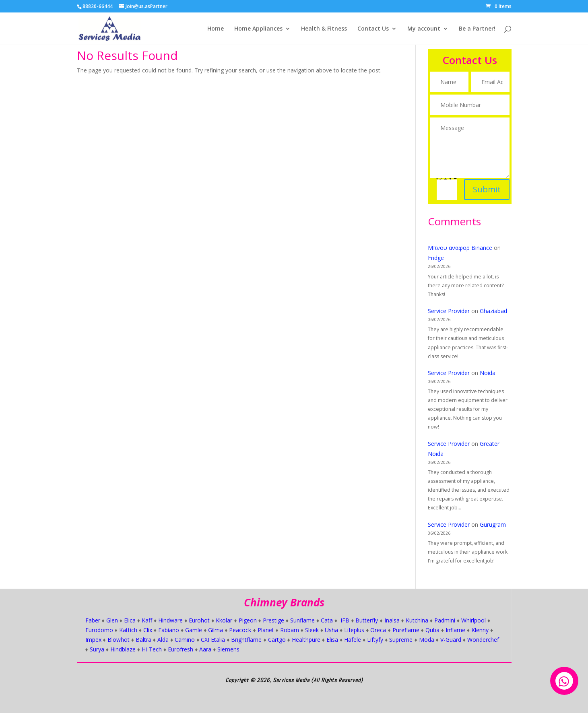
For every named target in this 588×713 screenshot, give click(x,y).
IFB (345, 620)
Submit (485, 183)
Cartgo (277, 640)
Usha (331, 630)
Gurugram (493, 524)
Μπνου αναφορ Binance (460, 248)
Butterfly (367, 620)
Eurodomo (99, 630)
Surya (97, 649)
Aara (205, 649)
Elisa (332, 640)
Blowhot (119, 640)
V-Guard (451, 640)
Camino (185, 640)
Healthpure (306, 640)
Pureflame (406, 630)
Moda (427, 640)
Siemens (228, 649)
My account (424, 29)
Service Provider (449, 311)
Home (216, 29)
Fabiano (169, 630)
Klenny (480, 630)
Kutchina (417, 620)
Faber (93, 620)
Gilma (216, 630)
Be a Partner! (477, 29)
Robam (290, 630)
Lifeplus (354, 630)
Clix (148, 630)
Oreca (378, 630)
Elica (130, 620)
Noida (488, 373)
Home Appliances (258, 29)
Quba (432, 630)
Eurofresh (181, 649)
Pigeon (248, 620)
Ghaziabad (493, 311)
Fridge (436, 258)
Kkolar (224, 620)
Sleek (312, 630)
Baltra (143, 640)
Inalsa (392, 620)
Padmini (445, 620)
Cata (327, 620)
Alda (163, 640)
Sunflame (302, 620)
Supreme (401, 640)
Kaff (147, 620)
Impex (93, 640)
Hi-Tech (152, 649)
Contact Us (373, 29)
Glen (112, 620)
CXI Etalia (213, 640)
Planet (266, 630)
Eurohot (199, 620)
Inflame (455, 630)
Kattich (128, 630)
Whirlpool (473, 620)
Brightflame (246, 640)
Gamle (194, 630)
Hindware (170, 620)
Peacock (240, 630)
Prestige (273, 620)
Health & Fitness (324, 29)
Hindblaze (123, 649)
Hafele (353, 640)
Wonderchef (483, 640)
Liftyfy (375, 640)
